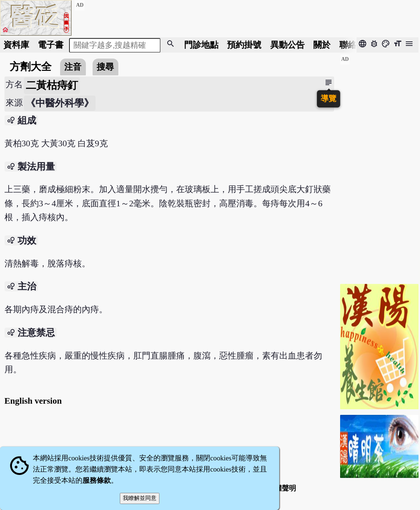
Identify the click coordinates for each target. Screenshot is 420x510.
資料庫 (16, 45)
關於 (322, 45)
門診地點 (201, 45)
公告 (287, 45)
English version (33, 401)
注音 (73, 67)
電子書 (51, 45)
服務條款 (97, 480)
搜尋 (105, 67)
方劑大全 (31, 67)
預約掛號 (244, 45)
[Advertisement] (379, 166)
